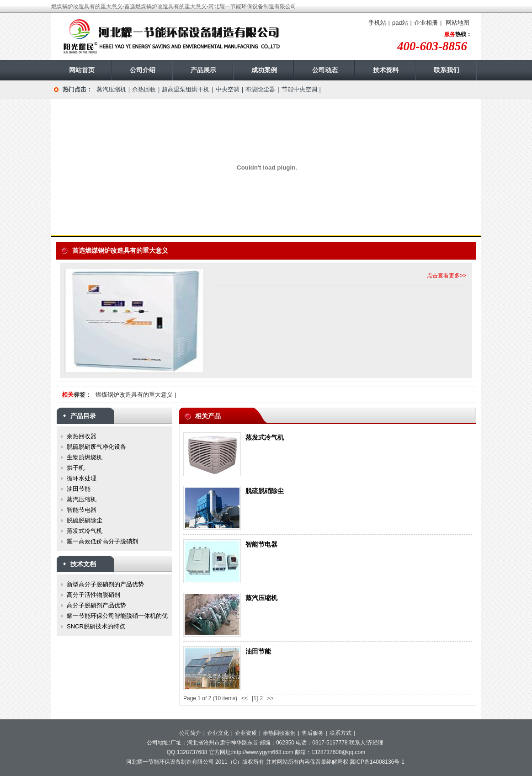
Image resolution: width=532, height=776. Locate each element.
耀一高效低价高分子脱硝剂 (102, 541)
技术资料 (386, 70)
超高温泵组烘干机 (186, 89)
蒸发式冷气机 (265, 437)
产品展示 (203, 70)
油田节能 (258, 651)
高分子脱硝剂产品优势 (96, 605)
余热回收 (144, 89)
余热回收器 (82, 436)
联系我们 (447, 70)
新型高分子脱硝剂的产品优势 (105, 584)
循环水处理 (82, 478)
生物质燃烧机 (85, 457)
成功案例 (264, 70)
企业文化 (218, 733)
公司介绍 (143, 70)
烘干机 (76, 468)
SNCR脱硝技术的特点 (96, 626)
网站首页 (82, 70)
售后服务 (313, 733)
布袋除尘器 (260, 89)
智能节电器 (261, 544)
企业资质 (246, 733)
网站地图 (458, 23)
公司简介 (190, 733)
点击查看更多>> (447, 276)
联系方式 (340, 733)
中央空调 (228, 89)
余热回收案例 (279, 733)
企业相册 (426, 23)
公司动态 (325, 70)
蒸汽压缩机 (111, 89)
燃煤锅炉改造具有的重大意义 (134, 395)
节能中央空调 (299, 89)
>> (270, 698)
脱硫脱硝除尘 (265, 491)
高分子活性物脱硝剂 (93, 595)
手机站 (377, 23)
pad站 (400, 23)
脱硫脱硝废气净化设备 (96, 447)
